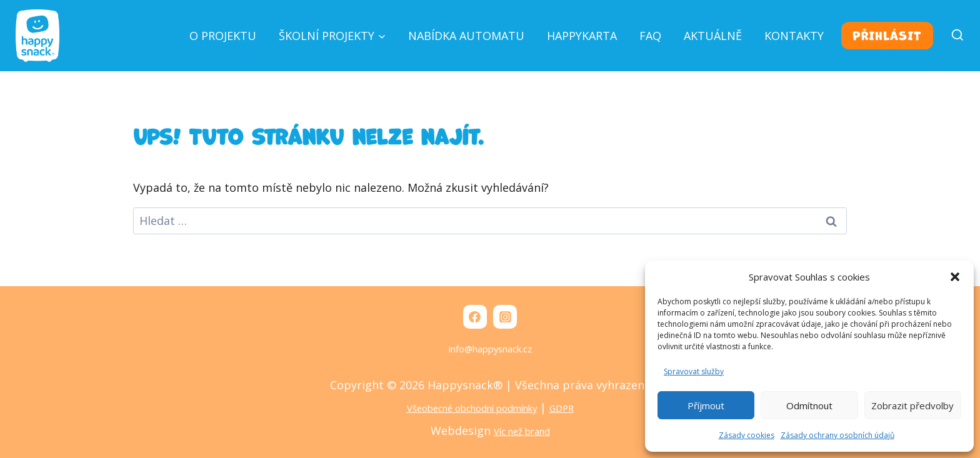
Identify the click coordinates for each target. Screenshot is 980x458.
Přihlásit (887, 36)
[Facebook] (473, 317)
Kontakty (794, 36)
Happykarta (582, 36)
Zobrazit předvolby (912, 406)
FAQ (650, 36)
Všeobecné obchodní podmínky (469, 409)
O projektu (223, 36)
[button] (955, 277)
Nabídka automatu (466, 36)
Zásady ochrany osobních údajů (837, 435)
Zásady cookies (747, 435)
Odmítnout (809, 406)
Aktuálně (713, 36)
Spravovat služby (694, 371)
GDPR (581, 409)
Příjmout (706, 406)
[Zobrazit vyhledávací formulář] (952, 36)
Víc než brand (522, 432)
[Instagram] (507, 317)
